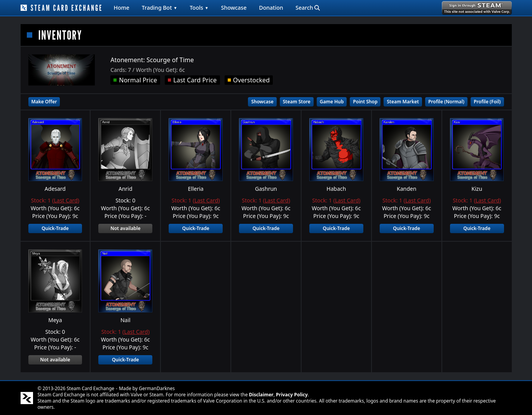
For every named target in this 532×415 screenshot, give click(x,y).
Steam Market (403, 102)
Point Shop (365, 102)
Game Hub (332, 102)
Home (122, 8)
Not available (125, 228)
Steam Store (297, 102)
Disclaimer (261, 395)
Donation (271, 8)
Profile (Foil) (487, 102)
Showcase (234, 8)
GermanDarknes (157, 388)
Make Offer (44, 102)
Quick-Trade (55, 228)
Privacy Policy (292, 395)
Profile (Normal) (446, 102)
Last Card (65, 200)
